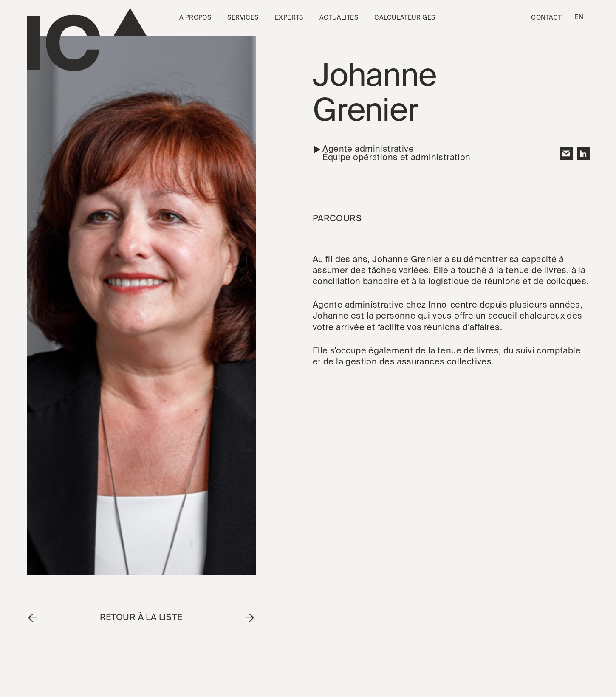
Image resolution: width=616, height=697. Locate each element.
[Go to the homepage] (87, 40)
